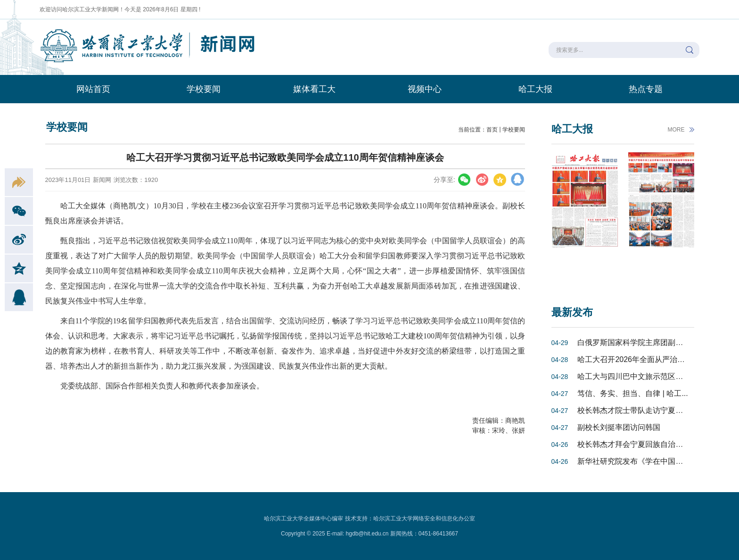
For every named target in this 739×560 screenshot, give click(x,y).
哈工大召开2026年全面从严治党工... (638, 359)
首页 (492, 130)
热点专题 (646, 89)
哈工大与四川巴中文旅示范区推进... (637, 376)
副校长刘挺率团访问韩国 (619, 427)
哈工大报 (535, 89)
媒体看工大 (314, 89)
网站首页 (93, 89)
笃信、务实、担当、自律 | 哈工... (632, 393)
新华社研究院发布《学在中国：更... (637, 461)
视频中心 (425, 89)
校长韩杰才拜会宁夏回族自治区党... (637, 444)
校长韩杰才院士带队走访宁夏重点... (637, 410)
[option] (585, 218)
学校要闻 (204, 89)
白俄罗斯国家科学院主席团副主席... (637, 342)
